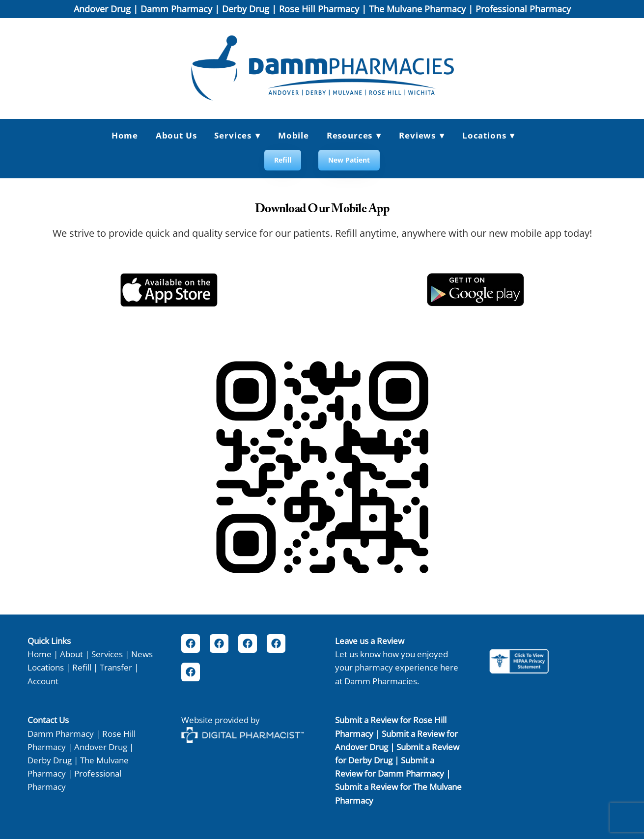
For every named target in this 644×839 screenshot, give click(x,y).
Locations (489, 135)
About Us (176, 135)
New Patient (349, 160)
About (71, 654)
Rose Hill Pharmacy (319, 9)
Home (125, 135)
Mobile (294, 135)
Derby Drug (246, 9)
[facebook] (191, 643)
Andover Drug (102, 9)
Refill (283, 160)
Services (107, 654)
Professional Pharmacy (523, 9)
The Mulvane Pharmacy (417, 9)
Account (43, 681)
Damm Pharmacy (176, 9)
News (142, 654)
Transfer (116, 667)
